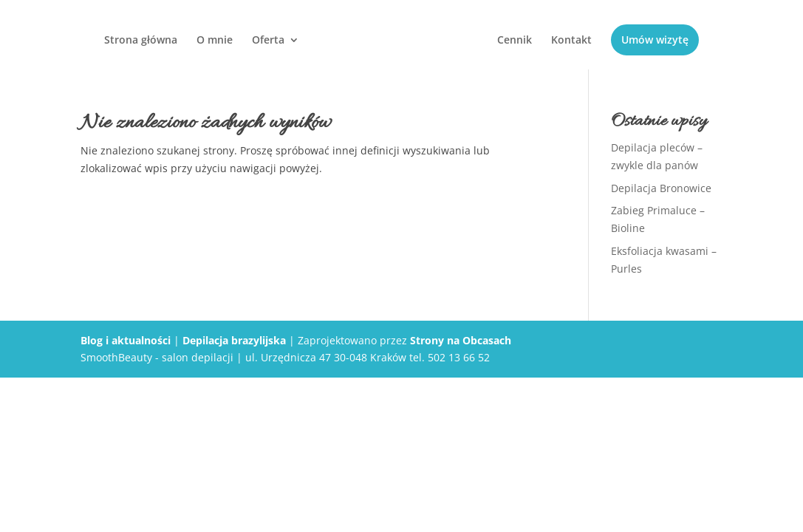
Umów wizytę (655, 40)
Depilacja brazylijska (234, 340)
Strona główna (141, 41)
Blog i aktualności (126, 340)
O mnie (215, 41)
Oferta (268, 41)
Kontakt (571, 41)
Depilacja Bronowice (661, 188)
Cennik (515, 41)
